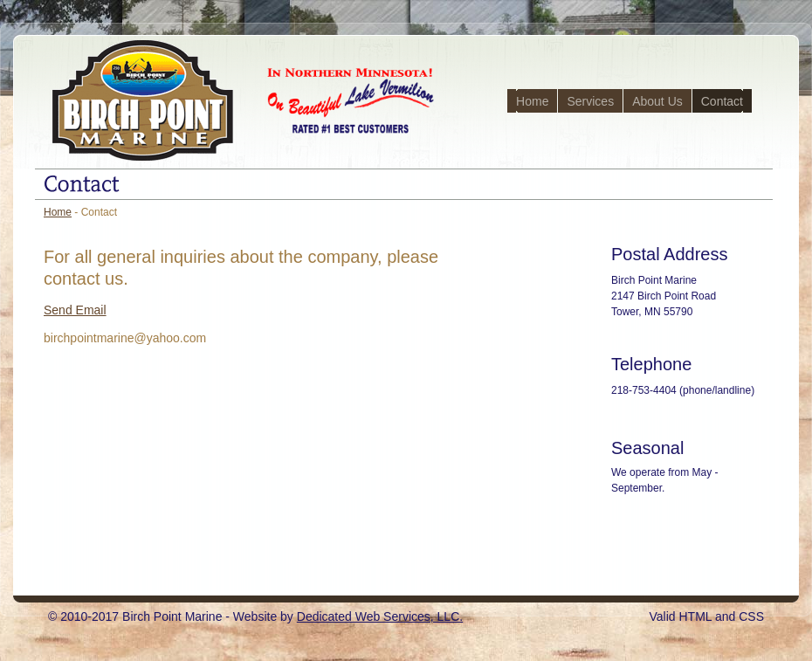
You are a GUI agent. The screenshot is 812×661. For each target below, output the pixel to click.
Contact (722, 101)
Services (590, 101)
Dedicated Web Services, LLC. (380, 616)
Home (532, 101)
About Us (657, 101)
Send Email (75, 310)
